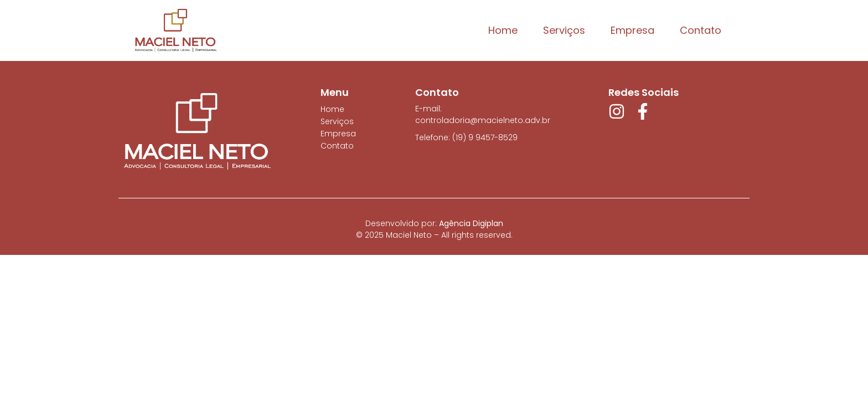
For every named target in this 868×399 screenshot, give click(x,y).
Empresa (632, 30)
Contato (701, 30)
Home (503, 30)
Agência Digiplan (471, 223)
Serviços (564, 30)
